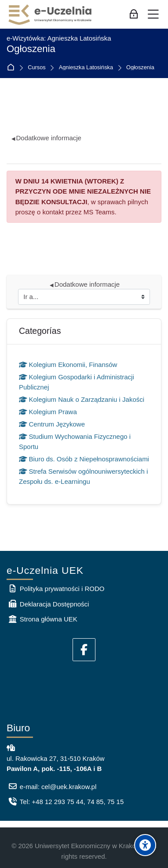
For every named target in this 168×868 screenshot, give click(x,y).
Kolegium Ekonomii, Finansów (68, 365)
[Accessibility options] (145, 845)
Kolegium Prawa (48, 412)
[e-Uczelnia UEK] (51, 15)
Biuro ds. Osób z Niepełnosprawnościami (84, 459)
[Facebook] (84, 650)
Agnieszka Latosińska (86, 68)
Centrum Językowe (52, 424)
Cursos (37, 68)
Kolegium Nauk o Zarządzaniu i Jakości (82, 399)
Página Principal (13, 68)
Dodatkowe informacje (46, 138)
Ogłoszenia (140, 68)
